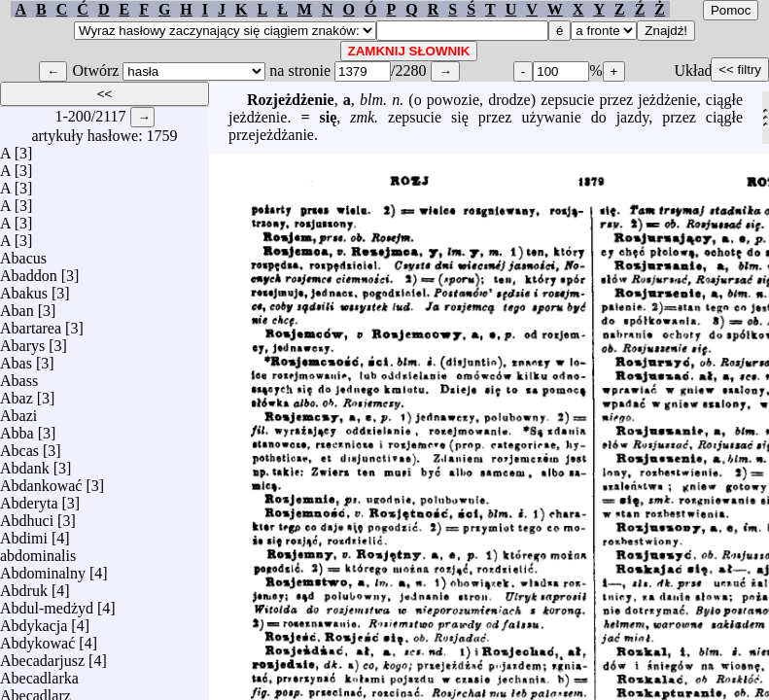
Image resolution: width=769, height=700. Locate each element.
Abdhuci (27, 516)
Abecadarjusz (42, 656)
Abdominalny (43, 568)
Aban (17, 306)
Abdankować (41, 481)
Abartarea (31, 323)
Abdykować (37, 638)
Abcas (19, 446)
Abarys (22, 341)
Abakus (24, 288)
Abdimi (24, 533)
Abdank (25, 463)
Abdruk (24, 586)
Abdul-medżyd (47, 603)
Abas (16, 358)
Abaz (17, 393)
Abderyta (29, 498)
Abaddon (29, 271)
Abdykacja (34, 621)
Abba (17, 428)
